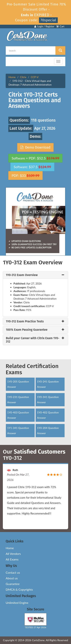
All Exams (12, 559)
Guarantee (13, 584)
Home (12, 77)
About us (12, 578)
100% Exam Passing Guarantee (27, 330)
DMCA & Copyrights (19, 589)
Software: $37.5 (32, 167)
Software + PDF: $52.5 (35, 158)
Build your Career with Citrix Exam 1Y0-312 (33, 340)
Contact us (13, 572)
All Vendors (13, 554)
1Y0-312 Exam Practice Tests (25, 321)
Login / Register (44, 26)
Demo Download (35, 147)
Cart (60, 26)
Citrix (23, 77)
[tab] (35, 275)
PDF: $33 (25, 176)
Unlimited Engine (17, 603)
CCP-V (35, 77)
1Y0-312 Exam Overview (22, 275)
